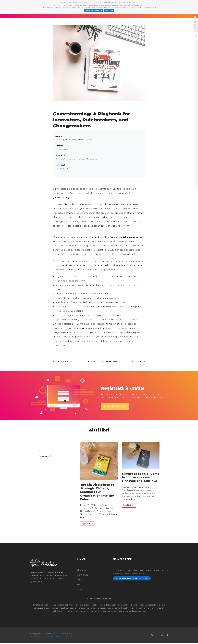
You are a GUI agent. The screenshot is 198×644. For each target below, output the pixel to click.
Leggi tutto (46, 457)
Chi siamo (81, 571)
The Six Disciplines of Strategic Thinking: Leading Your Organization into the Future (97, 492)
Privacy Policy (49, 638)
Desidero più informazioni (94, 10)
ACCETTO (109, 10)
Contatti (81, 591)
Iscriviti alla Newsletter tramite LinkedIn (132, 579)
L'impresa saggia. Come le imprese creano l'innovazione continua (141, 477)
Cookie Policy (35, 638)
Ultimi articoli (83, 576)
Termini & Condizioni (65, 638)
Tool (79, 586)
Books (93, 361)
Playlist (80, 581)
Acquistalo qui (62, 168)
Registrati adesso (117, 406)
